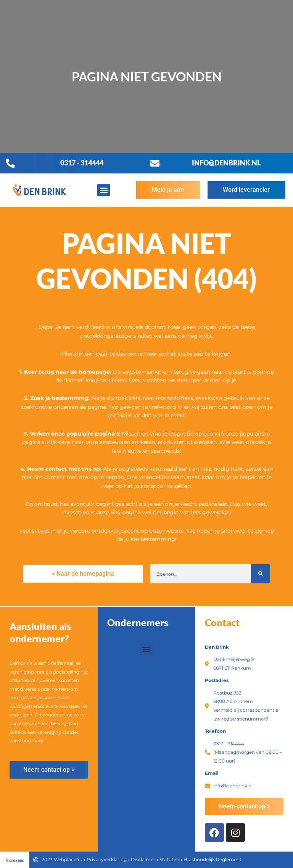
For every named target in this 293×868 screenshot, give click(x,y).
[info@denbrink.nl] (155, 163)
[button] (104, 190)
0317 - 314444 (82, 163)
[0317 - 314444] (10, 163)
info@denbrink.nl (226, 163)
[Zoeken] (261, 574)
